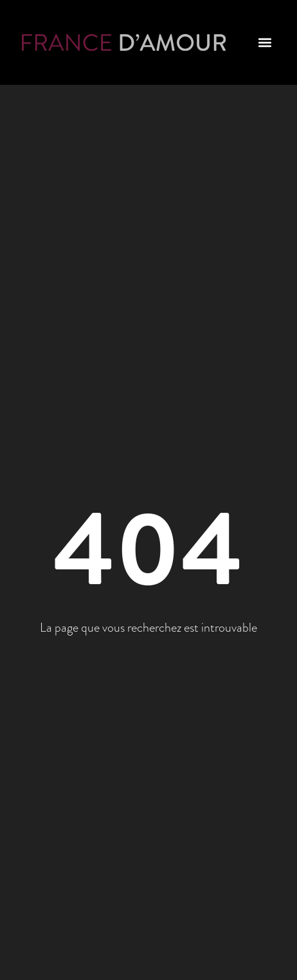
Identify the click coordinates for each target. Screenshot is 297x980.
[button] (265, 42)
